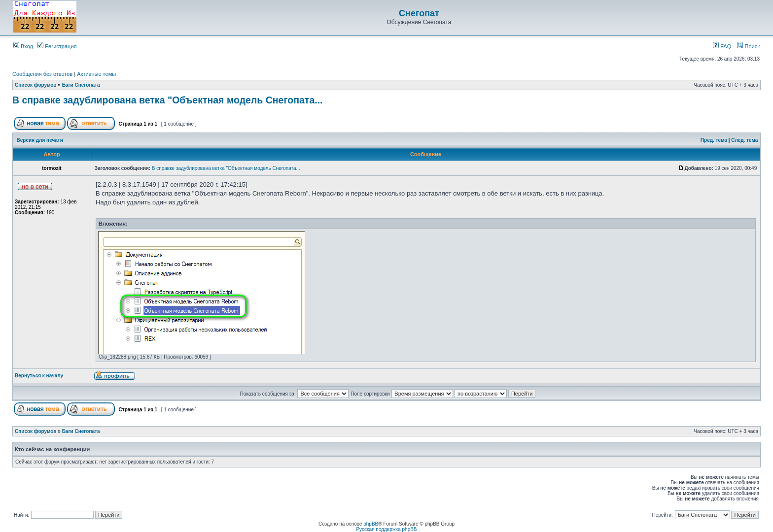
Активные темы (96, 74)
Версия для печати (40, 140)
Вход (23, 46)
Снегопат (419, 13)
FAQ (722, 46)
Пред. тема (714, 140)
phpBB (371, 524)
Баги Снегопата (81, 85)
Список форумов (36, 85)
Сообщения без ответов (42, 74)
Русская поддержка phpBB (386, 529)
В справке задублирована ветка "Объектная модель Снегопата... (167, 100)
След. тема (744, 140)
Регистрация (57, 46)
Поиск (748, 46)
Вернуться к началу (39, 376)
